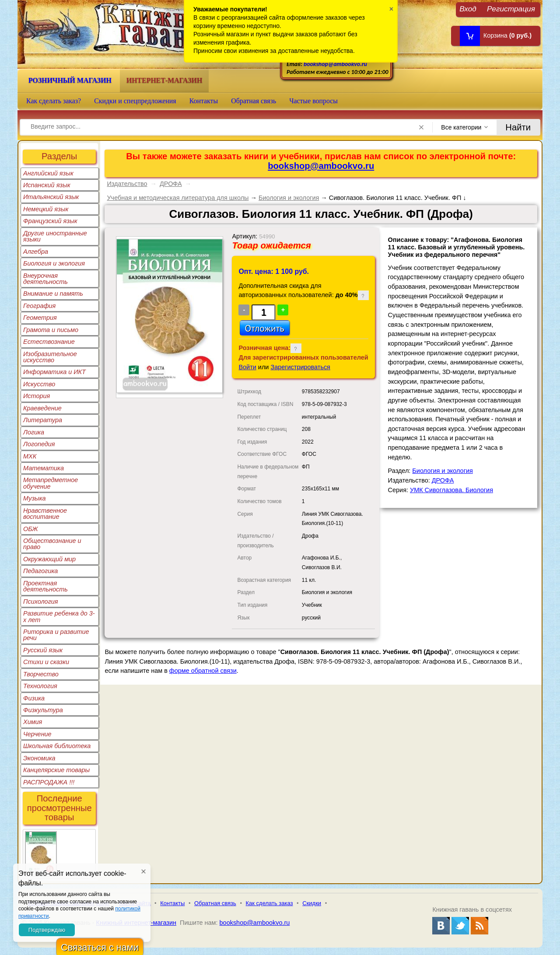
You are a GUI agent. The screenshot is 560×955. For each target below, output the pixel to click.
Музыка (35, 498)
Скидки (312, 903)
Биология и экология (54, 263)
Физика (34, 698)
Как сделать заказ (269, 903)
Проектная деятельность (45, 586)
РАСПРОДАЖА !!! (49, 782)
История (37, 396)
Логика (34, 432)
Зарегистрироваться (300, 367)
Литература (43, 420)
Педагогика (40, 571)
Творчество (41, 674)
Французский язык (50, 221)
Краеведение (42, 408)
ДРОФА (171, 184)
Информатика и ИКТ (54, 372)
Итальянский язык (51, 197)
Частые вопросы (313, 101)
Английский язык (48, 173)
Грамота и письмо (51, 330)
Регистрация (511, 9)
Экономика (39, 758)
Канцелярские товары (56, 770)
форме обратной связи (203, 671)
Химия (33, 722)
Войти (247, 367)
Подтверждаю (47, 930)
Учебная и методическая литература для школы (178, 198)
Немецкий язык (46, 209)
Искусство (39, 384)
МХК (30, 456)
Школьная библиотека (57, 746)
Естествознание (49, 342)
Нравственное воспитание (45, 514)
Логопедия (39, 444)
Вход (468, 9)
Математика (44, 468)
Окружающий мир (49, 559)
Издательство (127, 184)
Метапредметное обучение (51, 483)
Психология (41, 602)
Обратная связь (254, 101)
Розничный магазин (70, 80)
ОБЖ (31, 529)
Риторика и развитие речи (56, 635)
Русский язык (43, 650)
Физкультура (43, 710)
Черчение (37, 734)
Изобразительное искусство (50, 357)
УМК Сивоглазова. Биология (451, 490)
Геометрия (40, 318)
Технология (40, 686)
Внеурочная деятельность (45, 279)
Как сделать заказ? (54, 101)
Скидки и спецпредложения (135, 101)
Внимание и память (53, 294)
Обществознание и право (52, 544)
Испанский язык (47, 185)
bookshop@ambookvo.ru (335, 64)
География (39, 306)
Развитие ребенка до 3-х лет (59, 616)
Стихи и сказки (46, 662)
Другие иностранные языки (55, 236)
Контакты (204, 101)
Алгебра (36, 252)
